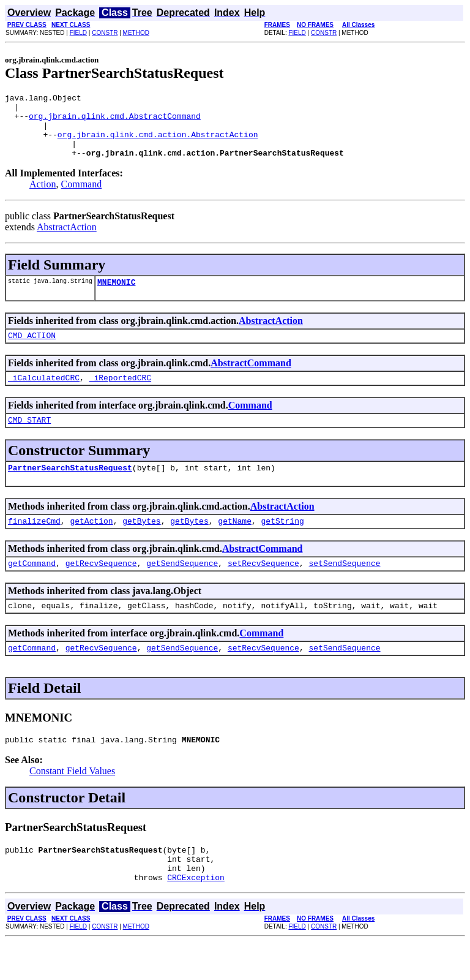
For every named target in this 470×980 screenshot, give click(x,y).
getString (282, 545)
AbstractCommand (251, 379)
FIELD (78, 33)
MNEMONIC (116, 296)
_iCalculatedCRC (44, 396)
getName (235, 545)
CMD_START (29, 440)
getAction (91, 545)
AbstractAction (67, 240)
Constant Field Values (72, 802)
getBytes (141, 545)
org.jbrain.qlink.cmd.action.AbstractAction (158, 143)
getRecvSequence (101, 589)
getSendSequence (182, 589)
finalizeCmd (34, 545)
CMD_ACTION (32, 352)
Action (43, 197)
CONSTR (105, 33)
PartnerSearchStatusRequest (70, 489)
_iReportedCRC (120, 396)
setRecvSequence (263, 589)
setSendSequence (345, 589)
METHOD (136, 33)
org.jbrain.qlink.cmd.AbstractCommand (115, 121)
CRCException (196, 916)
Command (82, 197)
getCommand (32, 589)
